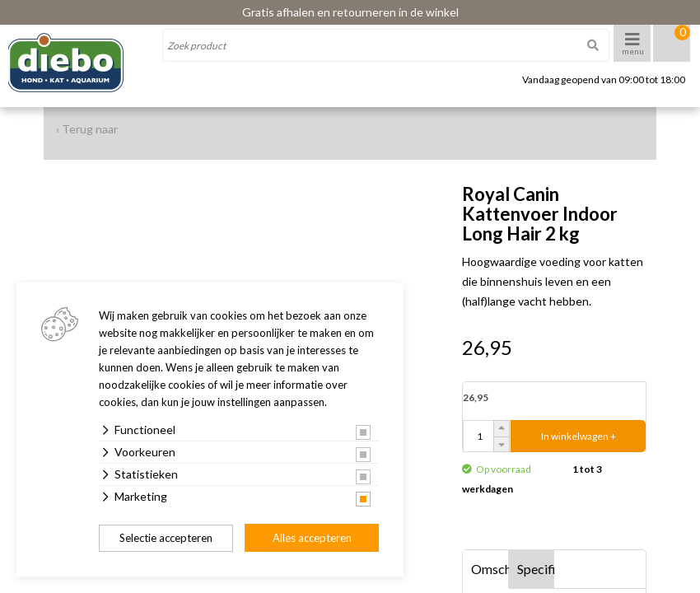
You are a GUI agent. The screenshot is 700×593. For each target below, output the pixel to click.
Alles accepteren (312, 538)
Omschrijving (490, 569)
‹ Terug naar (87, 129)
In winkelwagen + (579, 436)
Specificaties (536, 569)
